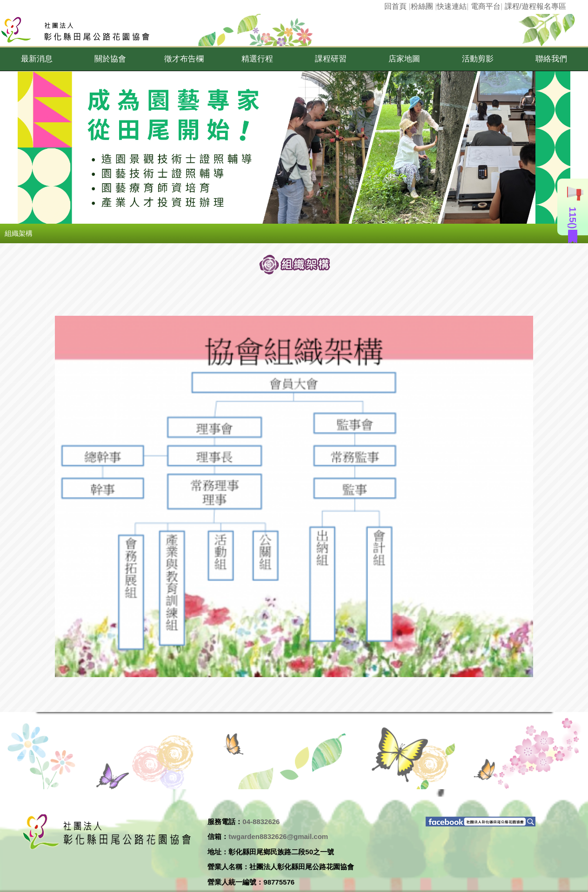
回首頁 (395, 6)
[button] (37, 59)
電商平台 (486, 6)
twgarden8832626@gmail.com (278, 836)
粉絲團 (422, 6)
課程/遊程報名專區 (535, 6)
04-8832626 (261, 822)
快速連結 (452, 6)
